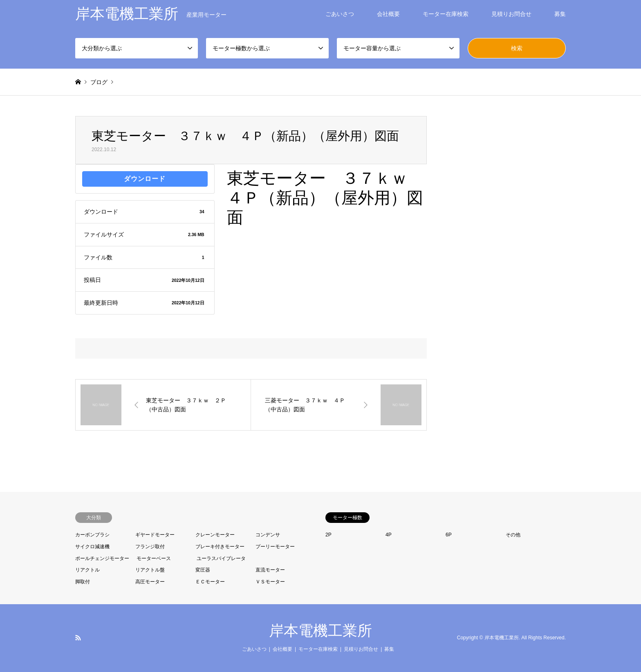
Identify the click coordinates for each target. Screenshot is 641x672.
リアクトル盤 (150, 570)
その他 (513, 535)
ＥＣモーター (210, 582)
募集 (560, 14)
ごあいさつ (340, 14)
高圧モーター (150, 582)
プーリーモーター (275, 547)
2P (328, 535)
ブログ (99, 82)
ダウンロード (145, 179)
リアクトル (87, 570)
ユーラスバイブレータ (221, 558)
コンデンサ (268, 535)
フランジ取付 (150, 547)
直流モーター (270, 570)
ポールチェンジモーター (102, 558)
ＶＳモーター (270, 582)
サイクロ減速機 (92, 547)
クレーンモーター (215, 535)
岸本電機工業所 (320, 631)
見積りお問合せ (511, 14)
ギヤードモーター (155, 535)
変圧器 (203, 570)
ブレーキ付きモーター (220, 547)
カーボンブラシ (92, 535)
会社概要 (388, 14)
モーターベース (154, 558)
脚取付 (83, 582)
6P (449, 535)
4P (389, 535)
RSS (78, 638)
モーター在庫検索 (446, 14)
